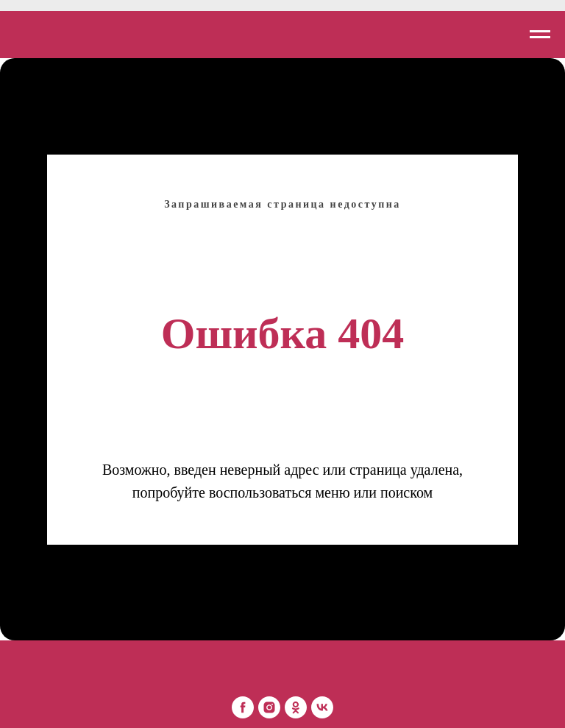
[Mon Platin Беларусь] (243, 707)
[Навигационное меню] (540, 35)
